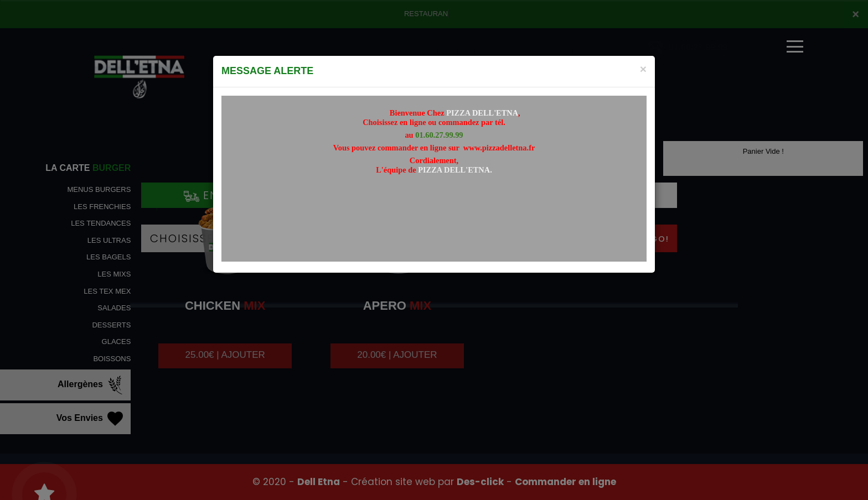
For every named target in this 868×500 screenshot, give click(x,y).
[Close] (643, 69)
